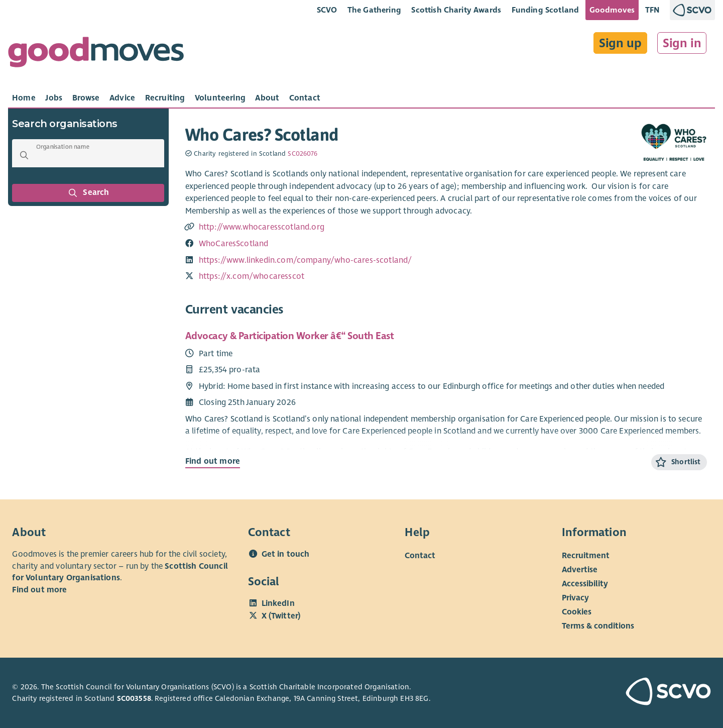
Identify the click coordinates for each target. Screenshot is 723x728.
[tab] (24, 98)
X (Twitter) (281, 616)
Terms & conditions (598, 626)
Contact (420, 556)
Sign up (620, 43)
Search (88, 193)
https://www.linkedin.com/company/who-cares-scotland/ (306, 260)
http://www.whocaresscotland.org (262, 227)
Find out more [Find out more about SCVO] (39, 590)
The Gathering (374, 10)
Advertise (580, 570)
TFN (652, 10)
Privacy (575, 598)
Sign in (682, 43)
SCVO (327, 10)
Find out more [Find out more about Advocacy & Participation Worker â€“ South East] (213, 461)
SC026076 (303, 154)
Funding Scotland (546, 10)
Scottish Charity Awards (456, 10)
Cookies (577, 612)
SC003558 (134, 698)
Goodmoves (612, 10)
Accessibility (585, 584)
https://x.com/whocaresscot (252, 276)
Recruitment (586, 556)
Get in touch (286, 554)
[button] (24, 155)
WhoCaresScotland (234, 244)
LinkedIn (278, 603)
